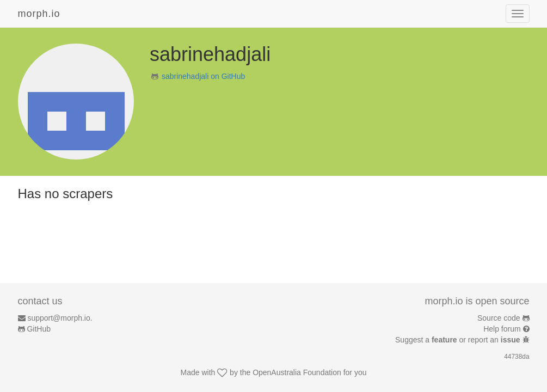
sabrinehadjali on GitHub (203, 76)
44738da (517, 357)
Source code (499, 318)
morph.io (39, 14)
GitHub (39, 329)
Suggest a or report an (459, 340)
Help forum (502, 329)
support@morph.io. (60, 318)
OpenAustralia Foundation (297, 372)
